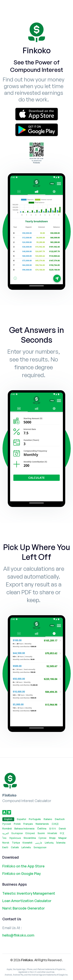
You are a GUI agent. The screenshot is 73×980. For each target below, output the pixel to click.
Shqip (52, 838)
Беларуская (40, 847)
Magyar (63, 838)
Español (22, 819)
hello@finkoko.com (18, 935)
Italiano (48, 819)
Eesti (5, 847)
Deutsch (60, 819)
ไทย (4, 838)
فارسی (39, 843)
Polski (17, 824)
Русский (7, 824)
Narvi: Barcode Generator (24, 908)
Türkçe (16, 843)
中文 (62, 833)
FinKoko (27, 960)
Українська (15, 838)
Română (7, 829)
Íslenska (61, 843)
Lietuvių (49, 843)
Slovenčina (30, 838)
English (8, 819)
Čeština (42, 829)
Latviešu (26, 847)
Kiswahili (27, 843)
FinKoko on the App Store (23, 866)
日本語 (55, 824)
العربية (6, 833)
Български (17, 833)
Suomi (41, 833)
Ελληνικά (30, 833)
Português (35, 819)
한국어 (53, 829)
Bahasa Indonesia (24, 829)
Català (15, 847)
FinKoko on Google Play (22, 873)
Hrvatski (52, 833)
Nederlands (42, 824)
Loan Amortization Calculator (27, 901)
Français (28, 824)
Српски (42, 838)
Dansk (62, 829)
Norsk (6, 843)
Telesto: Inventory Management (29, 893)
